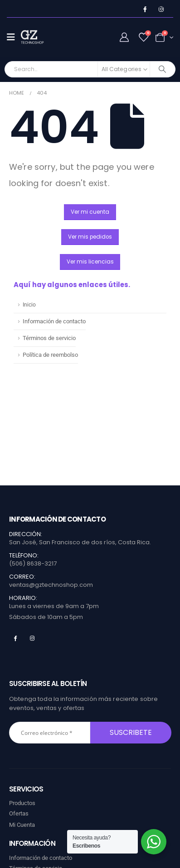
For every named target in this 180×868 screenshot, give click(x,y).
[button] (90, 212)
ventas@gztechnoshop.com (51, 585)
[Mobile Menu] (14, 37)
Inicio (29, 305)
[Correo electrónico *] (50, 733)
